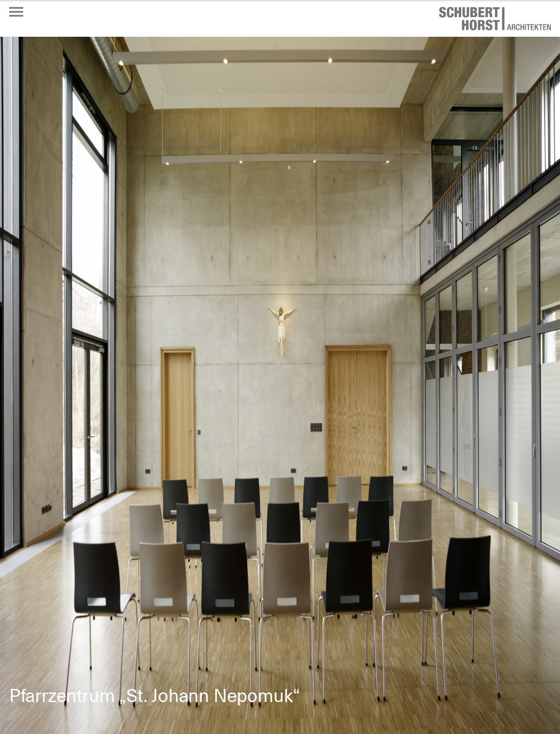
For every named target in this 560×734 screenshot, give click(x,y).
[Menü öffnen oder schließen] (16, 12)
